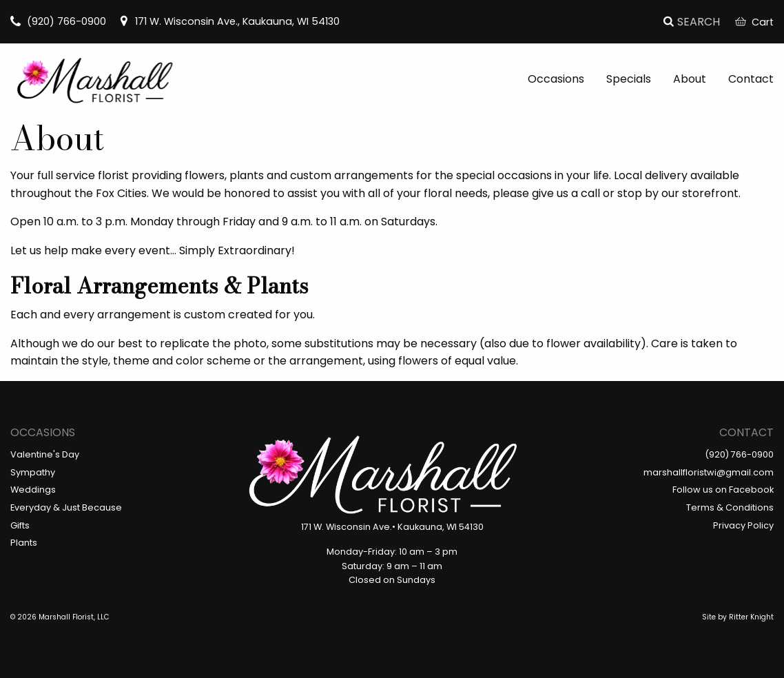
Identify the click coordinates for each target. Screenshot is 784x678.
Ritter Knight (751, 617)
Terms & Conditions (730, 507)
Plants (24, 543)
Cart (754, 22)
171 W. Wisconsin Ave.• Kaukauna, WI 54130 (392, 527)
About (690, 79)
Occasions (556, 79)
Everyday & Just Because (66, 507)
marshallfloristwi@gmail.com (709, 472)
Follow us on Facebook (723, 490)
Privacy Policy (743, 525)
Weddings (33, 490)
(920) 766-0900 (58, 21)
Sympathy (33, 472)
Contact (751, 79)
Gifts (20, 525)
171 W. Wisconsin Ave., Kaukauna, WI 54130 (229, 21)
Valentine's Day (45, 454)
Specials (629, 79)
